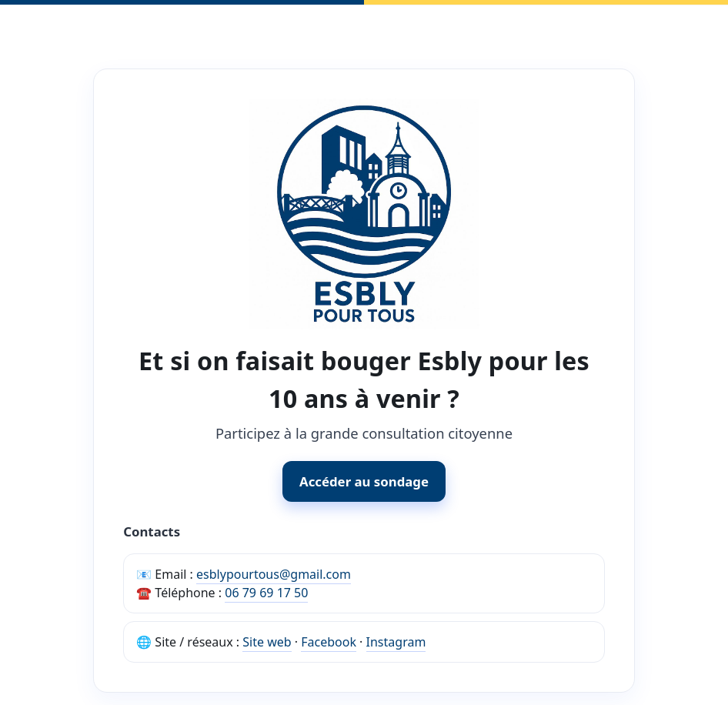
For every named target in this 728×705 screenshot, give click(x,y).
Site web (267, 642)
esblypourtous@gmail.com (274, 574)
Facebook (329, 642)
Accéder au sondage (364, 481)
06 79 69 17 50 (266, 593)
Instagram (396, 642)
